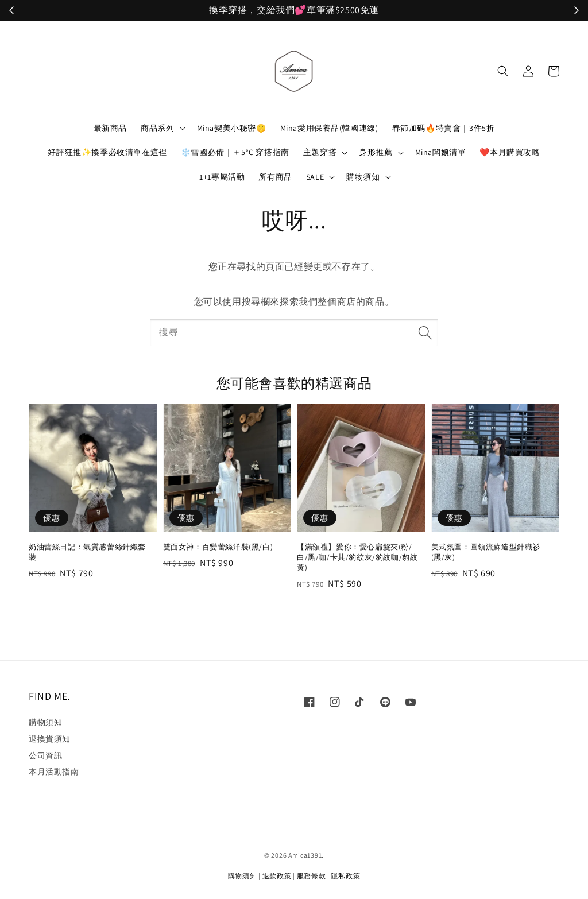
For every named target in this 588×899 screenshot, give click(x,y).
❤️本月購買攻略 (510, 152)
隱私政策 (345, 876)
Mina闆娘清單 (441, 152)
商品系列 (157, 128)
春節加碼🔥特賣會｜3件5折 (444, 128)
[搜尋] (425, 332)
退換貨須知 (50, 739)
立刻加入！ (377, 11)
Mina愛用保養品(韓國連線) (329, 128)
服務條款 (312, 876)
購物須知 (363, 177)
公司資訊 (45, 755)
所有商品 (275, 177)
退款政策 (277, 876)
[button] (503, 71)
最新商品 (110, 128)
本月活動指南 (54, 772)
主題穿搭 (320, 152)
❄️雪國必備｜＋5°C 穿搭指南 (235, 152)
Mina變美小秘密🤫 (232, 128)
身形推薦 (376, 152)
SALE (315, 177)
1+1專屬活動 (222, 177)
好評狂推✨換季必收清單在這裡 (107, 152)
